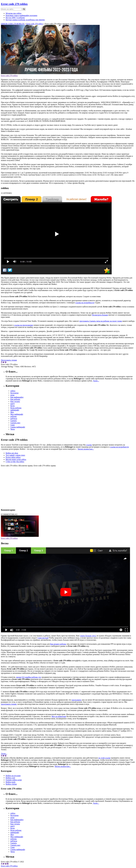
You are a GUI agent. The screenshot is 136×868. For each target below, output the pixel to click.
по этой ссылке (104, 758)
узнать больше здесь (88, 636)
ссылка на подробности (85, 303)
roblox (13, 391)
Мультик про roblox (14, 13)
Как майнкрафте (17, 397)
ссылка (89, 445)
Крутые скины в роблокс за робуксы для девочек (25, 20)
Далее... (96, 381)
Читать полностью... (86, 449)
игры (12, 395)
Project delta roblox (13, 457)
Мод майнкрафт (17, 414)
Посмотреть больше (100, 315)
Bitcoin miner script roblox (16, 459)
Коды (13, 406)
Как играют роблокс (58, 644)
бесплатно (14, 393)
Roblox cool (10, 778)
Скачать (14, 421)
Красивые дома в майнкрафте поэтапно (21, 15)
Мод (12, 412)
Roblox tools (11, 782)
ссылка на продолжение (24, 325)
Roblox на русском (13, 776)
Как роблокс (15, 399)
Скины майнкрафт (18, 427)
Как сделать (15, 401)
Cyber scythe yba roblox (15, 462)
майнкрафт (15, 410)
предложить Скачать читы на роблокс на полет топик (101, 321)
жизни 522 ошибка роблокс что (29, 677)
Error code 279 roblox (14, 4)
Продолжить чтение (9, 360)
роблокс (14, 416)
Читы (13, 429)
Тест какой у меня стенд (15, 455)
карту (13, 404)
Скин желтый (43, 638)
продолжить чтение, (9, 704)
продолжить (76, 700)
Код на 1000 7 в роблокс (15, 18)
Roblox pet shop (12, 453)
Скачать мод (15, 423)
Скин (13, 425)
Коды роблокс (16, 408)
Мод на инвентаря (59, 716)
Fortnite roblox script (14, 780)
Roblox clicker (11, 784)
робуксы (14, 418)
